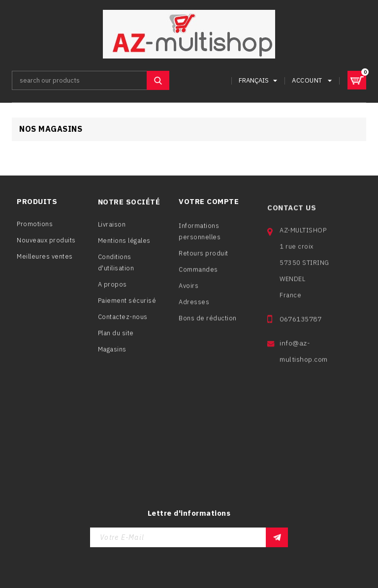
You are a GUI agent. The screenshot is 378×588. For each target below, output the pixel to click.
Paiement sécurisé (127, 305)
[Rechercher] (91, 80)
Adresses (194, 311)
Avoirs (189, 295)
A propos (112, 288)
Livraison (112, 228)
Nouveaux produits (46, 242)
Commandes (198, 279)
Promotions (35, 225)
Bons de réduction (208, 327)
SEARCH (158, 80)
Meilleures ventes (45, 258)
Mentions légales (124, 245)
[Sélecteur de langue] (259, 80)
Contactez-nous (123, 321)
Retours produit (204, 262)
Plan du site (116, 337)
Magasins (112, 353)
